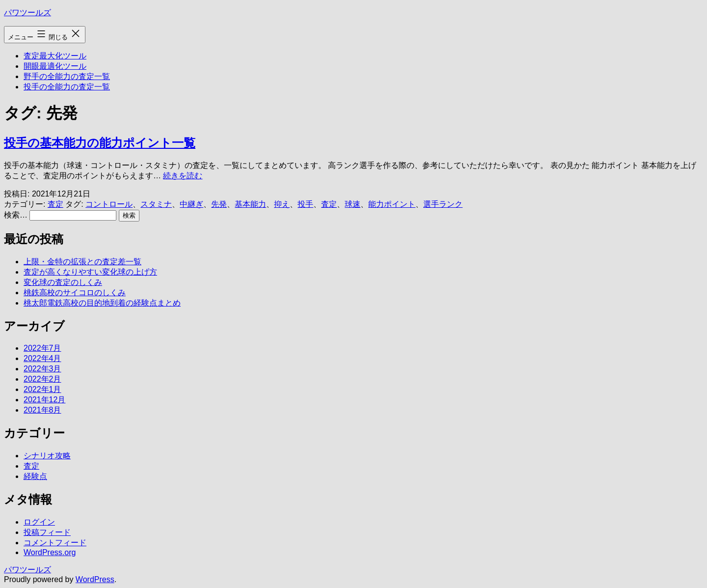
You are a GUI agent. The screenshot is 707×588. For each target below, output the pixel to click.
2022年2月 (42, 379)
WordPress (95, 579)
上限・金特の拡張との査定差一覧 (82, 262)
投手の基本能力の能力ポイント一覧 (100, 143)
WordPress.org (50, 552)
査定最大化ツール (55, 56)
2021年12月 (44, 400)
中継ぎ (191, 204)
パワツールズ (27, 13)
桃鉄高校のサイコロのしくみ (75, 293)
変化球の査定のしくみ (63, 282)
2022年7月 (42, 348)
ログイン (39, 522)
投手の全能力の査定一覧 (67, 87)
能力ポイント (392, 204)
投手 (305, 204)
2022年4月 (42, 358)
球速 (353, 204)
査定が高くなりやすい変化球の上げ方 (90, 272)
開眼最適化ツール (55, 66)
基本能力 (250, 204)
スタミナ (156, 204)
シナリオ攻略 (47, 456)
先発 (219, 204)
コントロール (109, 204)
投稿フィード (47, 532)
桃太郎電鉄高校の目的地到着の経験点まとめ (102, 303)
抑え (282, 204)
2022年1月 (42, 389)
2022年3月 (42, 369)
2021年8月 (42, 410)
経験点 (35, 476)
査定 (55, 204)
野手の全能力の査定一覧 (67, 76)
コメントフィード (55, 543)
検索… (16, 215)
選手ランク (443, 204)
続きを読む (183, 176)
